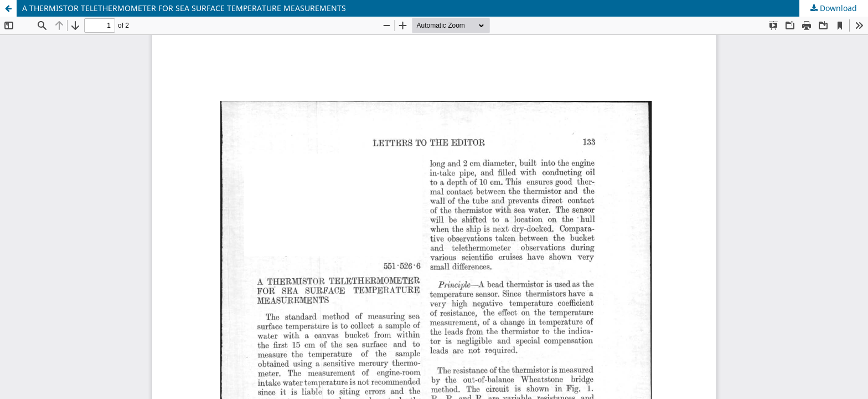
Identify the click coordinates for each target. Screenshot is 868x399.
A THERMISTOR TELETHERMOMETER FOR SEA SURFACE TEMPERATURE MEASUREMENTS (184, 8)
